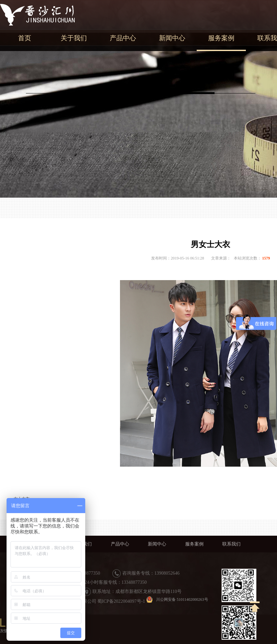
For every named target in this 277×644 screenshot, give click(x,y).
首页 (25, 38)
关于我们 (74, 38)
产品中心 (123, 38)
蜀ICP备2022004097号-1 (121, 601)
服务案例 (221, 38)
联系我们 (231, 544)
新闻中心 (172, 38)
